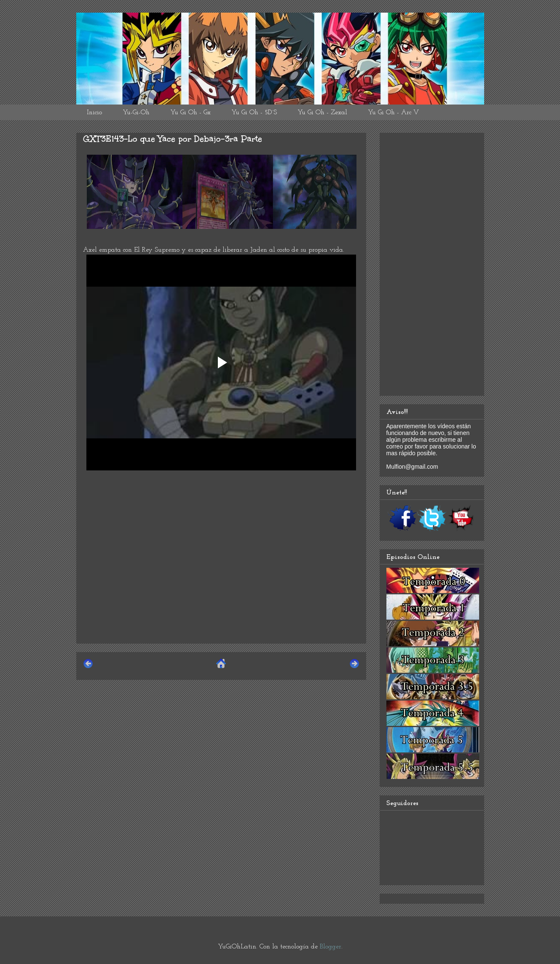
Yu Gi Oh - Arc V (393, 113)
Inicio (94, 113)
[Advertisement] (221, 578)
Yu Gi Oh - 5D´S (254, 113)
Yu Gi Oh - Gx (190, 113)
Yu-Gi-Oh (136, 113)
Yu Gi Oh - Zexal (322, 113)
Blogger (331, 947)
